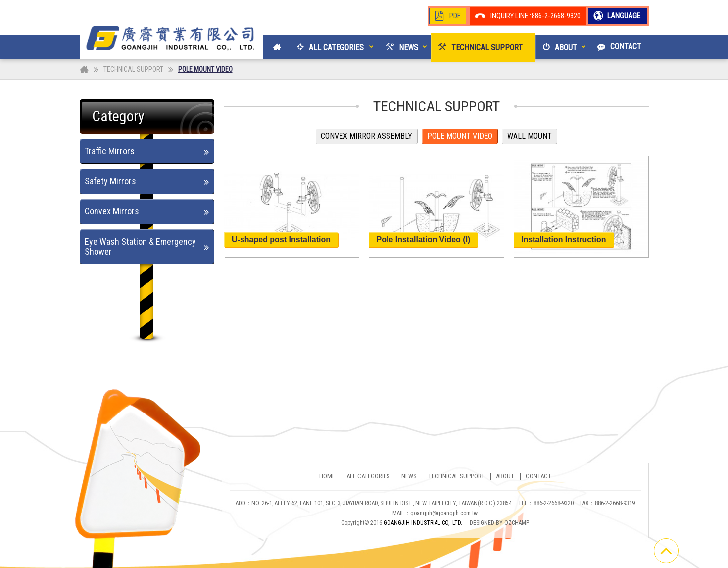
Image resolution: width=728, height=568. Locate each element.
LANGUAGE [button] (623, 16)
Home (327, 476)
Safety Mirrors (110, 181)
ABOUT (505, 476)
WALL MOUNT (530, 136)
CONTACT (538, 476)
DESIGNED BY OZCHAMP (499, 523)
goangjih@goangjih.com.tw (444, 513)
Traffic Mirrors (110, 151)
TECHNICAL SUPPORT (133, 69)
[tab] (147, 151)
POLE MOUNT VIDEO (460, 136)
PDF (455, 16)
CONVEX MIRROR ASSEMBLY (366, 136)
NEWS (409, 476)
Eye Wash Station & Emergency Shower (140, 246)
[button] (327, 47)
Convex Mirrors (112, 211)
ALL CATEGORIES (368, 476)
